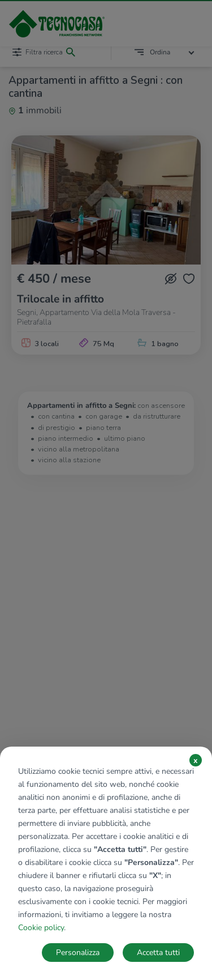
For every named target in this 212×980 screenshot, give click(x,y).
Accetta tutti (158, 953)
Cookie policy (41, 928)
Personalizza (78, 953)
